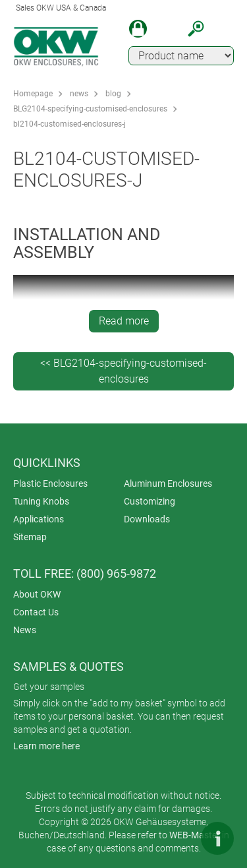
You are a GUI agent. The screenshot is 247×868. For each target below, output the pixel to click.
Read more (124, 321)
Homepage (33, 94)
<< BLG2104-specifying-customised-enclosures (123, 371)
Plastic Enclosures (50, 483)
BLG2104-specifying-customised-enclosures (90, 109)
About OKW (37, 594)
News (25, 630)
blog (113, 94)
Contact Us (36, 612)
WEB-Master (195, 835)
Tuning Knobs (41, 501)
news (79, 94)
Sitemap (30, 537)
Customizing (150, 501)
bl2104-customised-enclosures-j (69, 124)
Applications (39, 519)
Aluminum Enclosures (168, 483)
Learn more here (46, 746)
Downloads (147, 519)
